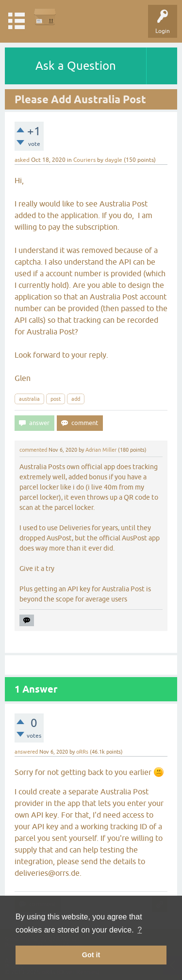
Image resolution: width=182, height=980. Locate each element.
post (56, 399)
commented (33, 450)
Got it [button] (91, 955)
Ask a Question (76, 66)
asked (22, 160)
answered (26, 752)
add (76, 399)
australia (29, 399)
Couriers (84, 160)
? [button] (140, 930)
